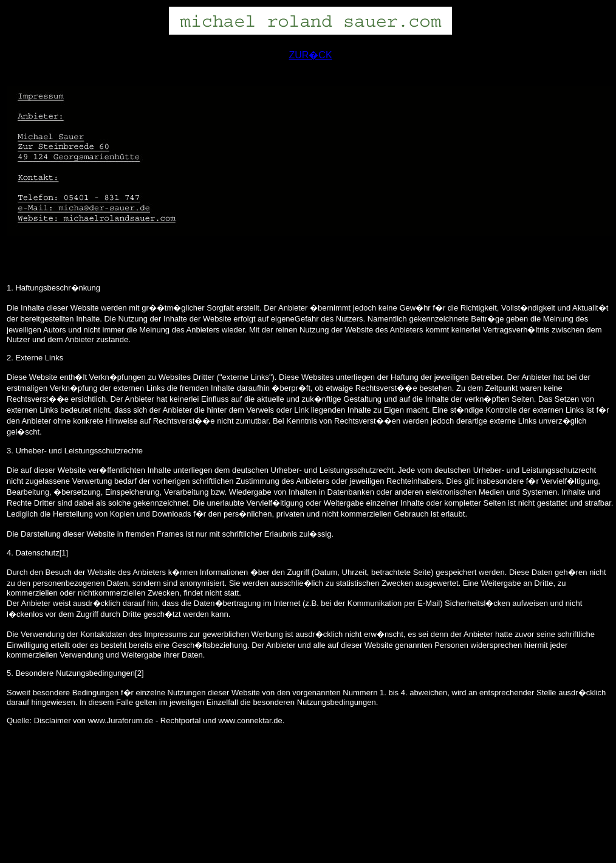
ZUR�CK (310, 55)
